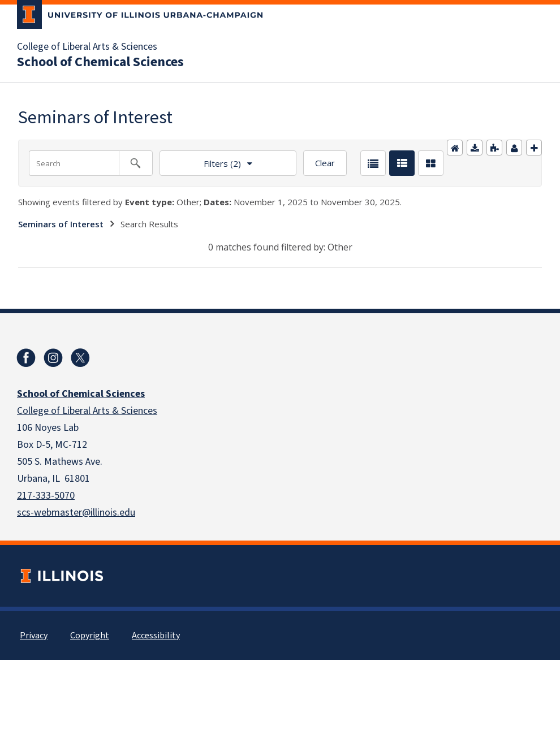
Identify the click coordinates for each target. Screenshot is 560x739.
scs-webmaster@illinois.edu (76, 513)
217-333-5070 (46, 496)
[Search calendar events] (136, 163)
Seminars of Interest (61, 224)
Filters (200, 160)
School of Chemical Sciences (100, 62)
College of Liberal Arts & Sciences (87, 47)
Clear (325, 163)
